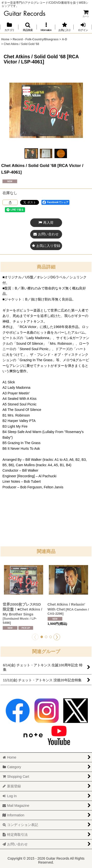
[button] (28, 27)
